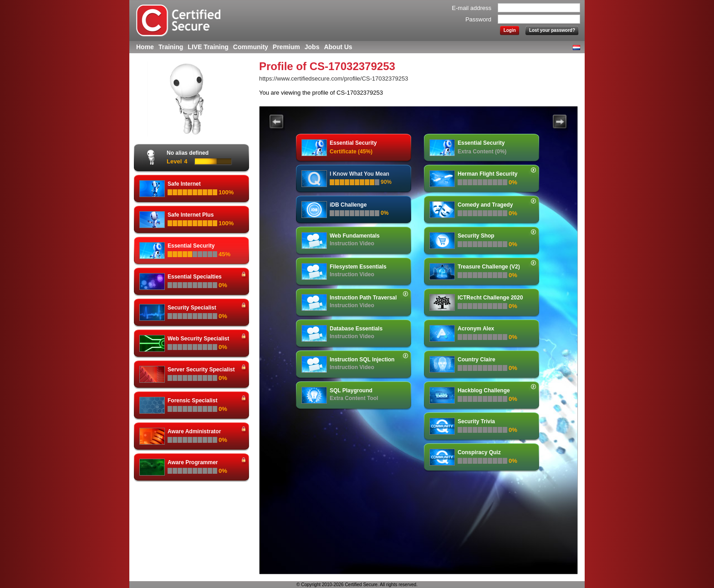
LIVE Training (208, 47)
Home (145, 47)
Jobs (312, 47)
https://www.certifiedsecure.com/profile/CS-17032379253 (334, 79)
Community (251, 47)
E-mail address (472, 8)
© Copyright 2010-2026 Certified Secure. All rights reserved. (357, 585)
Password (478, 19)
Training (171, 47)
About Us (338, 47)
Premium (286, 47)
